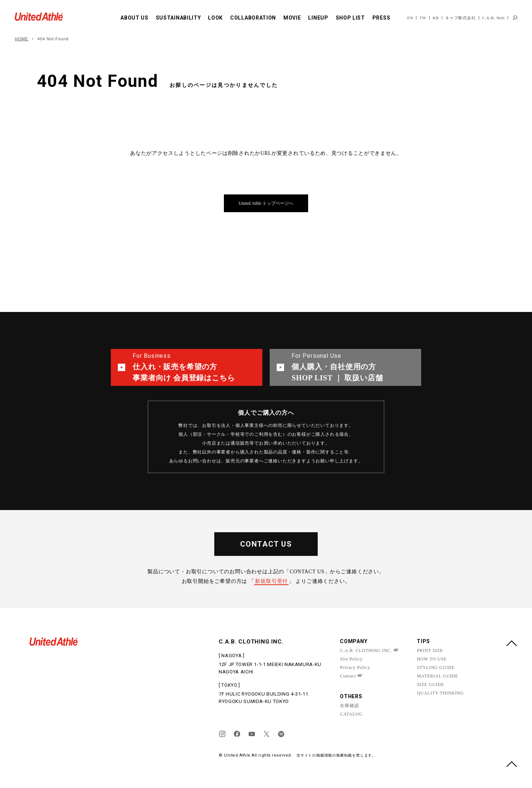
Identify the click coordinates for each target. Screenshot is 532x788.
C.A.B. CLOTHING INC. (366, 651)
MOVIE (292, 18)
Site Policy (351, 659)
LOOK (215, 18)
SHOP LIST (350, 18)
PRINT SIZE (430, 651)
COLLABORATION (253, 18)
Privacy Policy (355, 668)
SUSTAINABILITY (178, 18)
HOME (22, 39)
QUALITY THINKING (440, 693)
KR (436, 18)
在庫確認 (349, 706)
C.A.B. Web (493, 18)
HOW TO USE (432, 659)
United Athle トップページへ (266, 203)
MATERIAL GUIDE (437, 676)
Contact (348, 676)
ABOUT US (134, 18)
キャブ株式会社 (461, 18)
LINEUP (318, 18)
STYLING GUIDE (436, 668)
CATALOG (351, 714)
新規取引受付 (271, 581)
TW (423, 18)
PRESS (381, 18)
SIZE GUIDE (430, 685)
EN (410, 18)
